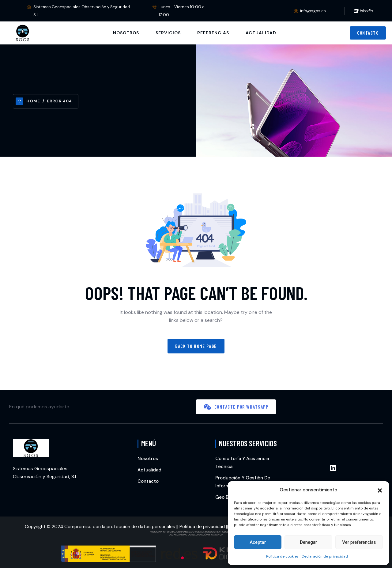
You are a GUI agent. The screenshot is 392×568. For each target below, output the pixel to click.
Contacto (148, 481)
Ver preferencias (359, 542)
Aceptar (258, 542)
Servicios (168, 33)
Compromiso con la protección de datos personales (120, 527)
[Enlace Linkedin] (333, 468)
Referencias (213, 33)
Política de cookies (282, 556)
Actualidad (261, 33)
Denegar (308, 542)
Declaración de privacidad (325, 556)
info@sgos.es (313, 11)
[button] (380, 490)
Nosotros (126, 33)
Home (28, 101)
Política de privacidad (202, 527)
